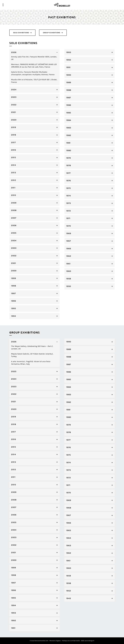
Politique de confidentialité (71, 641)
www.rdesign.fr (89, 641)
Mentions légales (55, 641)
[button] (22, 33)
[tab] (34, 67)
